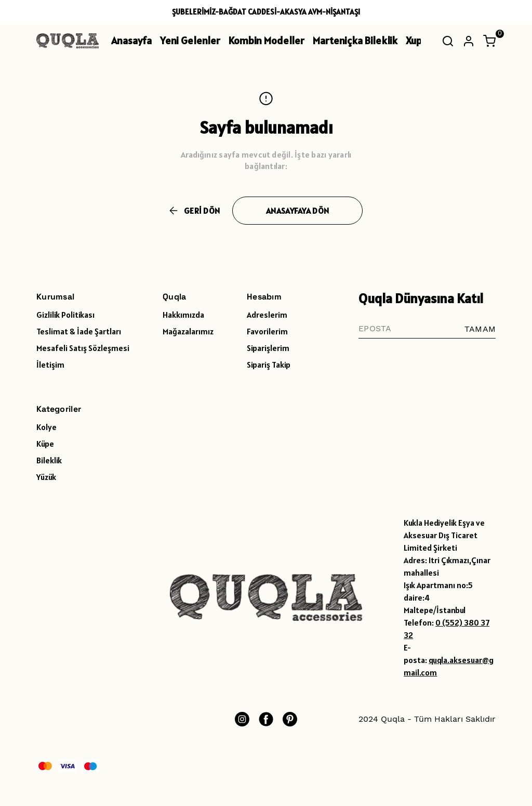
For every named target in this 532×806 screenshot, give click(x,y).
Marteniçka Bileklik (355, 41)
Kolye (46, 427)
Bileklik (49, 460)
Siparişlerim (268, 348)
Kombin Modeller (267, 41)
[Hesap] (469, 41)
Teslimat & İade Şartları (79, 331)
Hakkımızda (183, 315)
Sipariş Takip (269, 365)
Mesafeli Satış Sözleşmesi (83, 348)
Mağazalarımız (188, 331)
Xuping (421, 41)
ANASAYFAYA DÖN (297, 211)
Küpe (45, 444)
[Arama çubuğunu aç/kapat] (448, 41)
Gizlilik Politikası (65, 315)
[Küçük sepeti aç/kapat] (489, 41)
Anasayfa (131, 41)
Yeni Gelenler (190, 41)
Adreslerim (267, 315)
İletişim (50, 365)
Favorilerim (267, 331)
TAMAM (480, 329)
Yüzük (46, 477)
